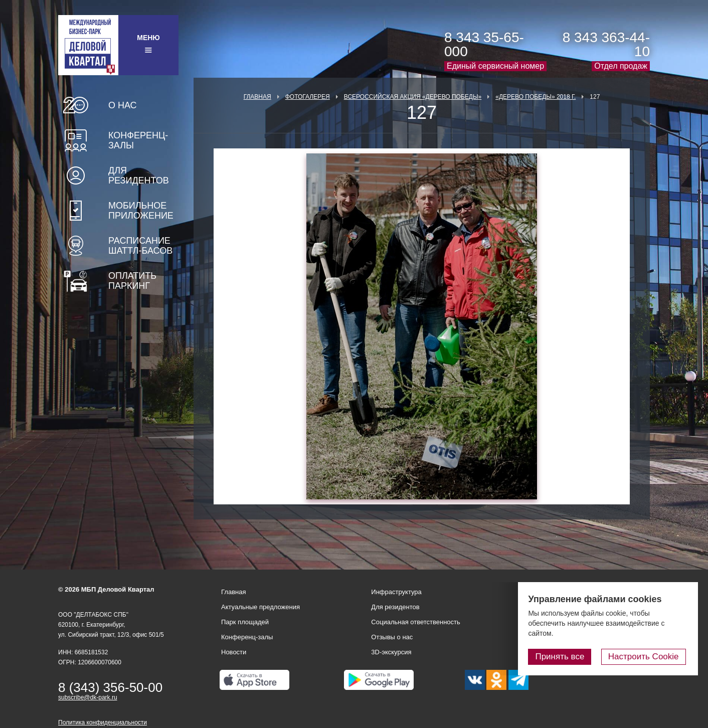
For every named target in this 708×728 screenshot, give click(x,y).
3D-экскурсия (391, 652)
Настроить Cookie (646, 657)
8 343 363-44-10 (606, 44)
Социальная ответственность (416, 622)
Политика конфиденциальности (103, 722)
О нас (123, 105)
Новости (234, 652)
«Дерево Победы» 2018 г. (536, 97)
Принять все (564, 657)
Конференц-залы (138, 140)
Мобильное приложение (141, 211)
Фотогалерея (308, 97)
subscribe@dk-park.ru (88, 697)
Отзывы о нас (392, 637)
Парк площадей (245, 622)
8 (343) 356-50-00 (110, 687)
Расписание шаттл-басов (140, 246)
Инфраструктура (396, 592)
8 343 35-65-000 (484, 44)
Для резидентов (139, 175)
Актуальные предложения (260, 607)
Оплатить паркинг (132, 281)
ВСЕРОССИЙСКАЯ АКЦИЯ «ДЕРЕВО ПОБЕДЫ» (413, 97)
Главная (257, 97)
